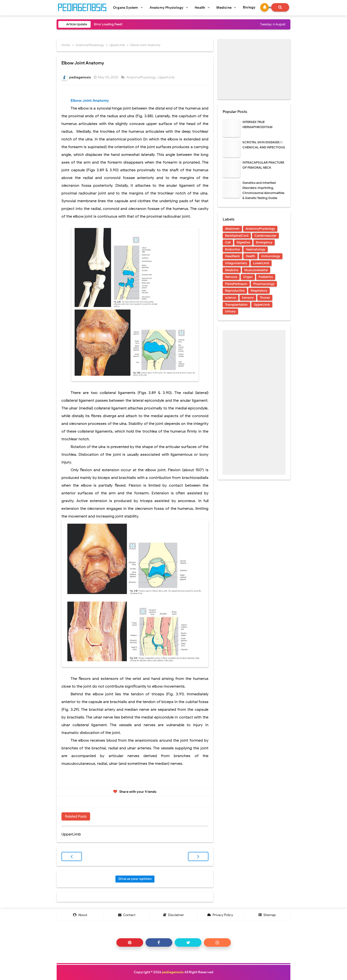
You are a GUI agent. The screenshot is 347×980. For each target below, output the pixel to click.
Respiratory (259, 291)
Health (250, 256)
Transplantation (236, 305)
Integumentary (236, 263)
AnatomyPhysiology (141, 77)
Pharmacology (264, 284)
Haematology (256, 249)
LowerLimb (261, 263)
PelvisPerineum (236, 284)
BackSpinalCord (237, 236)
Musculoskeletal (256, 270)
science (230, 298)
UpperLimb (167, 77)
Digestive (243, 242)
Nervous (231, 277)
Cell (228, 242)
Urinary (230, 311)
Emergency (264, 242)
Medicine (232, 270)
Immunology (271, 256)
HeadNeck (232, 256)
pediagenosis (173, 972)
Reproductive (235, 291)
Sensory (248, 298)
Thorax (265, 298)
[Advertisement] (254, 69)
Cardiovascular (265, 236)
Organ (248, 277)
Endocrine (232, 249)
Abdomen (232, 229)
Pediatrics (266, 277)
